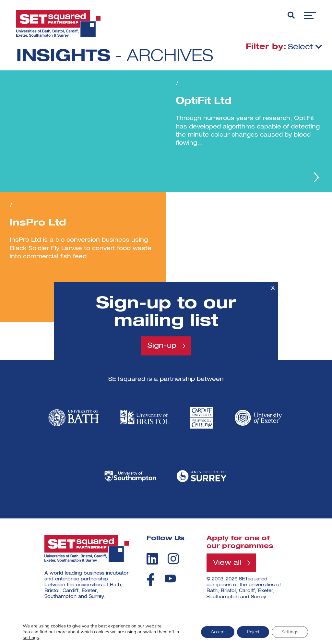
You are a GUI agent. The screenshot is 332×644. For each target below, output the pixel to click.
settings (31, 638)
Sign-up (162, 346)
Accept (218, 632)
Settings (290, 632)
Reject (253, 632)
